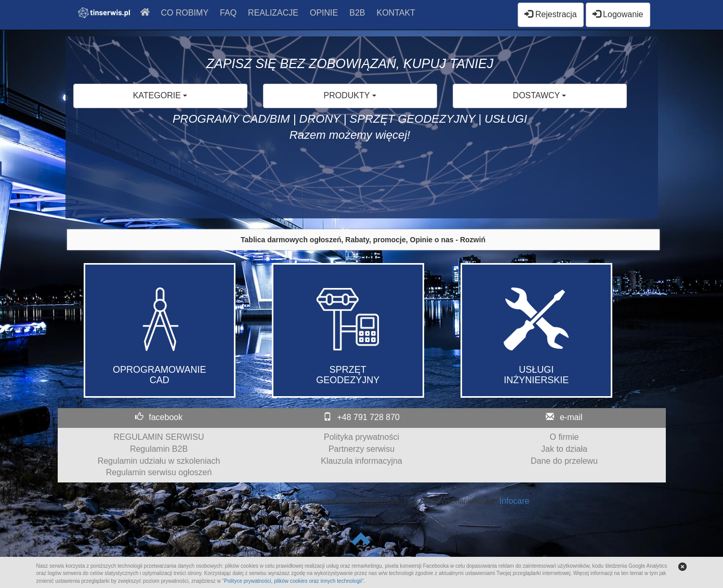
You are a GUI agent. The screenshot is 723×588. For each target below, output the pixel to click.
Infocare (515, 501)
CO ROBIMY (185, 13)
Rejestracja (550, 14)
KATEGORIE (160, 95)
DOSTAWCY (540, 95)
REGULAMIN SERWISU (159, 437)
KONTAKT (396, 13)
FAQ (228, 13)
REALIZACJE (273, 13)
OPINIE (324, 13)
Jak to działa (564, 449)
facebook (166, 417)
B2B (357, 13)
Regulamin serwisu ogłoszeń (159, 472)
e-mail (571, 417)
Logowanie (618, 14)
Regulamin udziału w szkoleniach (159, 461)
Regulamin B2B (159, 449)
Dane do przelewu (564, 461)
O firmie (564, 437)
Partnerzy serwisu (361, 449)
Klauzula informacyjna (361, 461)
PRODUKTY (350, 95)
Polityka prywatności (361, 437)
